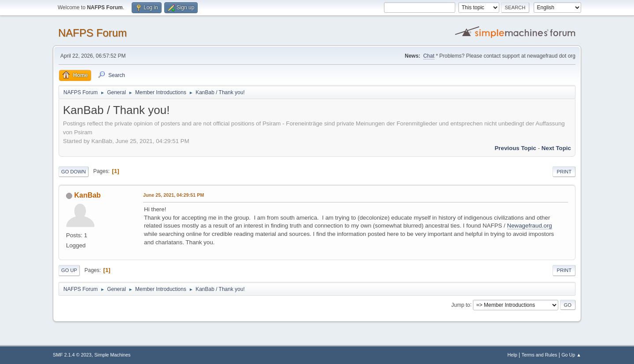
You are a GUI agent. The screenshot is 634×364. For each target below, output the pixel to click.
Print (564, 172)
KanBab (87, 195)
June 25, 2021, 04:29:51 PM (173, 195)
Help (512, 355)
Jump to (461, 305)
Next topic (556, 148)
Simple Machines (112, 355)
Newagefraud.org (530, 226)
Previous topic (515, 148)
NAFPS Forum (92, 33)
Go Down (74, 172)
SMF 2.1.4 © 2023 (72, 355)
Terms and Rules (540, 355)
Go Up (69, 270)
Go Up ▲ (571, 355)
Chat (429, 56)
